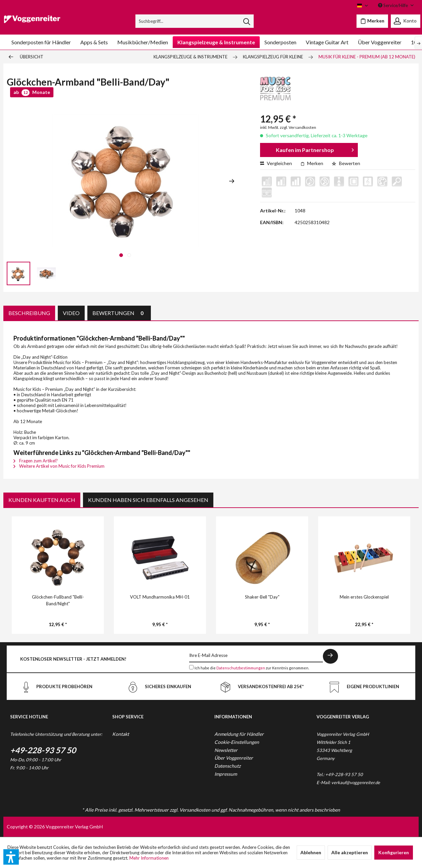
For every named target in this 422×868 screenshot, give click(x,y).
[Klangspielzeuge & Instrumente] (216, 42)
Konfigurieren (394, 852)
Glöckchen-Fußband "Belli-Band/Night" (58, 600)
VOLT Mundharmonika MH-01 (160, 597)
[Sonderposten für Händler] (41, 42)
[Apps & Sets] (94, 42)
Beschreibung (29, 313)
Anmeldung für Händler (239, 734)
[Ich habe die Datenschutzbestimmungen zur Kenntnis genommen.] (191, 667)
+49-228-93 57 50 (43, 750)
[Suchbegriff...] (195, 21)
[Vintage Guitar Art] (327, 42)
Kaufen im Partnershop (315, 149)
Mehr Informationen (149, 858)
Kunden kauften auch (42, 500)
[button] (11, 857)
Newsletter (226, 750)
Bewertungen (119, 313)
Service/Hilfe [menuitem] (393, 5)
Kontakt (121, 734)
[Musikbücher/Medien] (143, 42)
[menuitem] (195, 21)
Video (71, 313)
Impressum (226, 774)
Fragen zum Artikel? (36, 461)
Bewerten (346, 163)
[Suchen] (247, 21)
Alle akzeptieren (350, 852)
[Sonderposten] (280, 42)
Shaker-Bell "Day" (262, 597)
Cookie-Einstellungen (237, 742)
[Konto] (406, 21)
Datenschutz (227, 766)
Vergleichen (276, 163)
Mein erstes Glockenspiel (364, 597)
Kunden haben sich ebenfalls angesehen (148, 500)
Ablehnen (311, 852)
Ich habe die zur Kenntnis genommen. (252, 668)
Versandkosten (195, 810)
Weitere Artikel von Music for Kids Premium (59, 466)
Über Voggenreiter (234, 758)
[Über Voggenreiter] (380, 42)
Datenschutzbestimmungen (241, 668)
